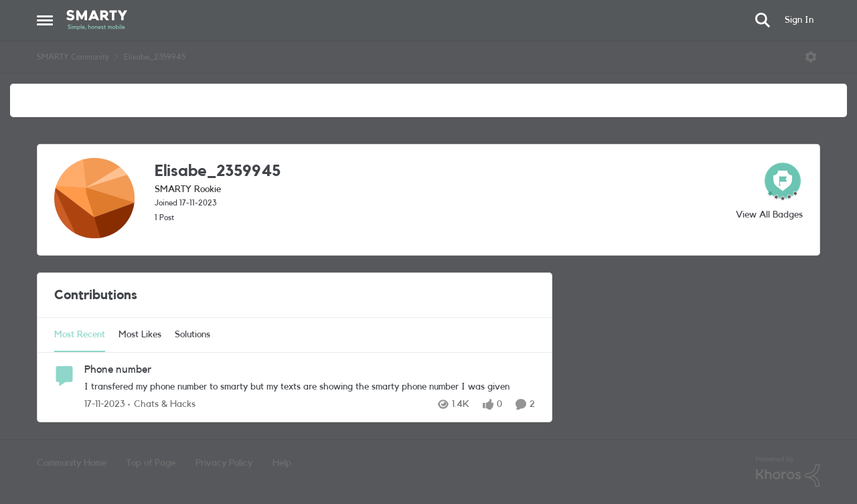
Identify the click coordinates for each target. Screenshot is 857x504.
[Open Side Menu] (45, 20)
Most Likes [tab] (140, 335)
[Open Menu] (811, 57)
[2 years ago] (105, 405)
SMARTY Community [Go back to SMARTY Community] (73, 57)
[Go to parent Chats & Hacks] (162, 405)
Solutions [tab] (192, 335)
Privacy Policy (224, 463)
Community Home (72, 463)
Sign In (799, 20)
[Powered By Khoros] (788, 472)
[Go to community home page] (97, 20)
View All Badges (769, 215)
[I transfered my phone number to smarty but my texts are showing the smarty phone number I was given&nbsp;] (310, 387)
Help (282, 463)
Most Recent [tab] (80, 335)
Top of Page (151, 463)
